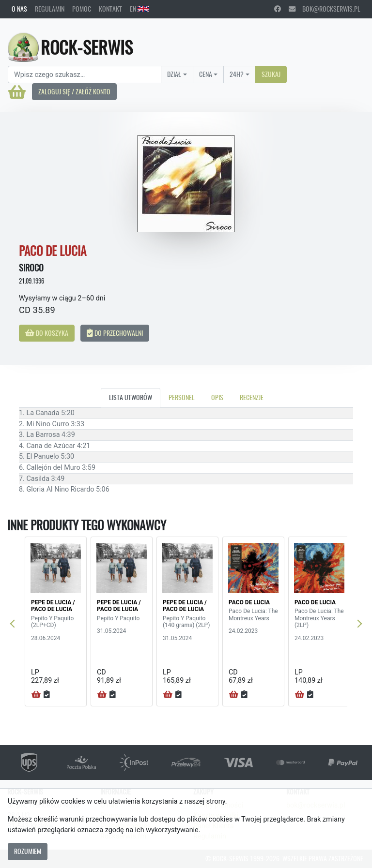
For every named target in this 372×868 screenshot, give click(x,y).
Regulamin (50, 9)
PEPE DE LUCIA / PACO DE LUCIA (53, 606)
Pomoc (82, 9)
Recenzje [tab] (252, 397)
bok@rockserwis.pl (325, 9)
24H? (237, 74)
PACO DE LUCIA (249, 602)
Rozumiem (28, 851)
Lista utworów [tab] (131, 397)
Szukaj (271, 74)
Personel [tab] (182, 397)
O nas (19, 9)
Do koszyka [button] (47, 333)
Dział (174, 74)
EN (139, 9)
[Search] (85, 75)
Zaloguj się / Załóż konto (74, 91)
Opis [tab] (217, 397)
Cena (206, 74)
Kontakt (110, 9)
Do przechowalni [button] (115, 333)
